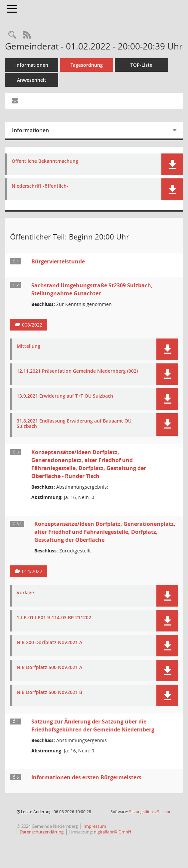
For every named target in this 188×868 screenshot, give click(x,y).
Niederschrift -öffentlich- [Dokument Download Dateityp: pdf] (40, 186)
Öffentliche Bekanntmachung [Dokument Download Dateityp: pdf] (45, 161)
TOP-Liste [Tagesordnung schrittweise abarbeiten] (141, 65)
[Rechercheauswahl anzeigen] (12, 35)
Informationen (32, 65)
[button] (172, 164)
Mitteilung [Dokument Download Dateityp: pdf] (28, 346)
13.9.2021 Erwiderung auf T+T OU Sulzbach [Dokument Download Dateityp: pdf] (65, 396)
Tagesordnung (87, 65)
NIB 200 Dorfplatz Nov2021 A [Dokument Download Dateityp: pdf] (49, 643)
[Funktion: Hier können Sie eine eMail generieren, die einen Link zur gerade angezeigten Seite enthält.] (15, 101)
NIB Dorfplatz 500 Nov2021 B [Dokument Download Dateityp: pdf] (49, 692)
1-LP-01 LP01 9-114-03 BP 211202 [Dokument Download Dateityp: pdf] (54, 618)
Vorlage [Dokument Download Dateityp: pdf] (25, 593)
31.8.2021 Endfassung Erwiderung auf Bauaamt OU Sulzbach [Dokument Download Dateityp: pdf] (74, 424)
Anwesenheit (32, 80)
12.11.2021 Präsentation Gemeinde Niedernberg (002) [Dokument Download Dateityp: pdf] (77, 371)
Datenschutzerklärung (42, 832)
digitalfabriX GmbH (113, 832)
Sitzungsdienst (150, 812)
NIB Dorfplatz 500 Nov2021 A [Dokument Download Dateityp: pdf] (49, 668)
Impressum (95, 826)
